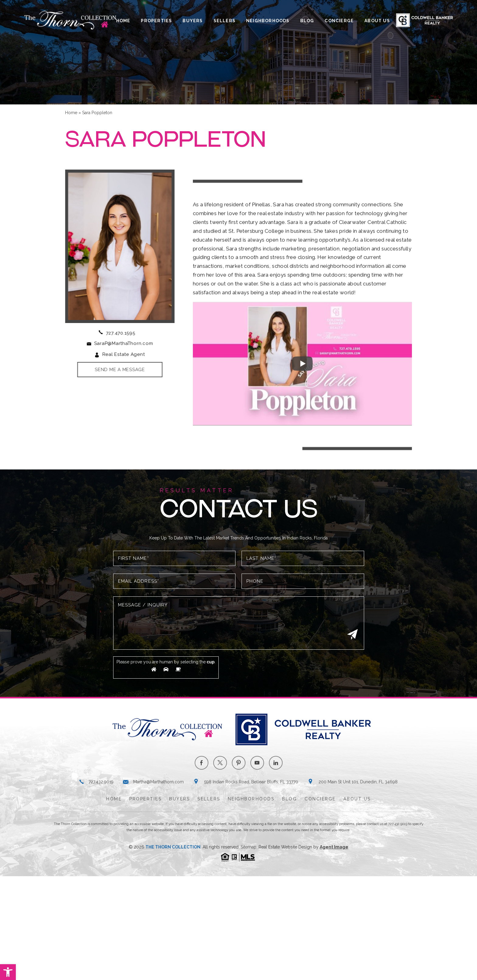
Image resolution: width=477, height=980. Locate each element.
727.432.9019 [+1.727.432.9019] (101, 782)
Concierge (339, 21)
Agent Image (334, 847)
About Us (377, 21)
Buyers (193, 21)
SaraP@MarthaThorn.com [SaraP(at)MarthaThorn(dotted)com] (118, 343)
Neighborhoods (268, 21)
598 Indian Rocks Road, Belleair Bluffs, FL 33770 (251, 782)
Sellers (225, 21)
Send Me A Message (114, 370)
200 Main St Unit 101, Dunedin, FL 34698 (358, 782)
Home (123, 21)
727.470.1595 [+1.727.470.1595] (115, 333)
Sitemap (249, 847)
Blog (307, 21)
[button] (8, 972)
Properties (156, 21)
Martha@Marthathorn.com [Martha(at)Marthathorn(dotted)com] (158, 782)
